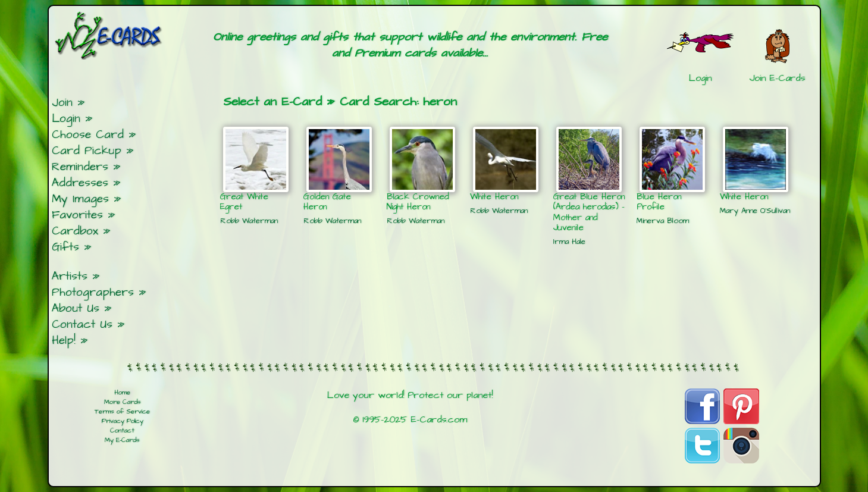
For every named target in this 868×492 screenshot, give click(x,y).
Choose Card (88, 135)
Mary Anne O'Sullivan (755, 211)
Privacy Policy (123, 421)
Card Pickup (87, 151)
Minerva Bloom (663, 221)
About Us (76, 308)
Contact (122, 431)
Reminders (80, 167)
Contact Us (82, 325)
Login (66, 119)
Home (122, 393)
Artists (70, 276)
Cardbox (75, 231)
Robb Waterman (249, 221)
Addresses (80, 183)
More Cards (123, 402)
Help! (64, 341)
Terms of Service (122, 412)
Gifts (65, 247)
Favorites (77, 215)
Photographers (93, 292)
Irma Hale (569, 242)
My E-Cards (122, 440)
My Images (80, 199)
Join (62, 103)
